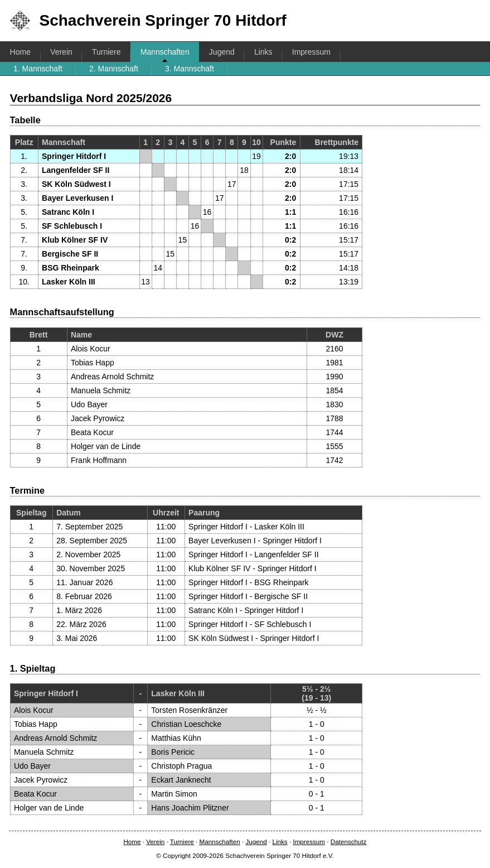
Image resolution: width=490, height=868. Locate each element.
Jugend (222, 52)
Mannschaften (165, 52)
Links (263, 52)
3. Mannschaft (190, 69)
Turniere (106, 52)
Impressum (311, 52)
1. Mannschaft (38, 69)
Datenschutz (349, 842)
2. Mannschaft (114, 69)
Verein (61, 52)
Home (20, 52)
